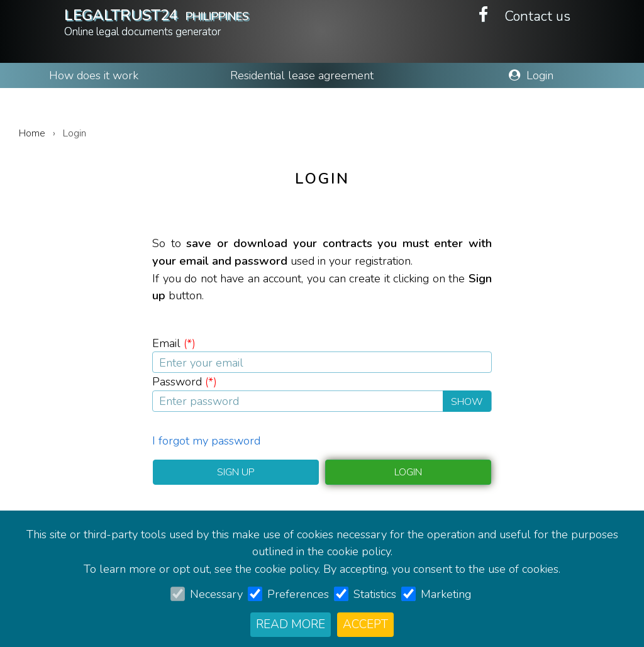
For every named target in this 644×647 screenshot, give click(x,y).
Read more (291, 624)
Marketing (446, 594)
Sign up (236, 472)
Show (467, 402)
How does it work (94, 75)
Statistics (375, 594)
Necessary (216, 594)
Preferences (298, 594)
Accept (365, 624)
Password (185, 381)
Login (531, 75)
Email (174, 343)
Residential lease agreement (302, 75)
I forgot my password (206, 440)
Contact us (537, 16)
